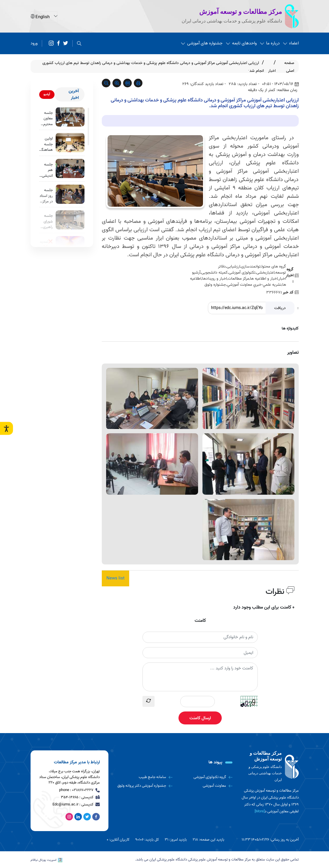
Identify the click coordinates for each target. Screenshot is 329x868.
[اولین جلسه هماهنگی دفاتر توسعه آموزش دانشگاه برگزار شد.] (70, 143)
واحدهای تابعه (241, 43)
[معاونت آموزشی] (205, 786)
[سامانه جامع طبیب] (145, 777)
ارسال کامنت (200, 718)
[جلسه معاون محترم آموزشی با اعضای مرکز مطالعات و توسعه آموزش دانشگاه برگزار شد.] (70, 117)
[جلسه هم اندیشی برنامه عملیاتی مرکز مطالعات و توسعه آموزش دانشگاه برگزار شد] (70, 169)
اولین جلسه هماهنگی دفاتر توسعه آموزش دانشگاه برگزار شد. (46, 145)
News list (115, 578)
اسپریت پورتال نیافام (46, 860)
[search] (79, 43)
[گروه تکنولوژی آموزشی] (205, 777)
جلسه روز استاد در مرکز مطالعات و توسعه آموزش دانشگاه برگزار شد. (46, 197)
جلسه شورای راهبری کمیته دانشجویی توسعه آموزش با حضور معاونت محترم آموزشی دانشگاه (45, 223)
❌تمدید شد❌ (46, 246)
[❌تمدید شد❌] (70, 247)
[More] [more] (260, 812)
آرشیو (47, 94)
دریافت (280, 308)
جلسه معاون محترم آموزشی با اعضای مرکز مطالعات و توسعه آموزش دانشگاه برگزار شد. (47, 119)
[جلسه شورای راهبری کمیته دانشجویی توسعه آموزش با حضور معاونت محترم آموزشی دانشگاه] (70, 221)
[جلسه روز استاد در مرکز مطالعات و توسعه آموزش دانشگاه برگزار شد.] (70, 195)
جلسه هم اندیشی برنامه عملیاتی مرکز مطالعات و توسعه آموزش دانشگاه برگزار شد (46, 171)
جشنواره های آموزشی (202, 43)
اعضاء (291, 43)
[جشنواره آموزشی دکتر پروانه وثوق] (145, 786)
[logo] (270, 767)
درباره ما (270, 43)
